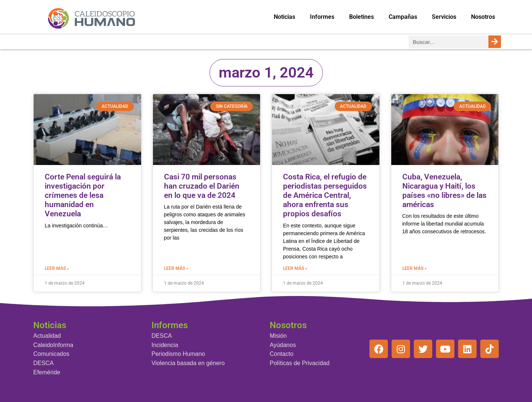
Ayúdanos (283, 345)
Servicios (444, 17)
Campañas (403, 17)
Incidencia (165, 345)
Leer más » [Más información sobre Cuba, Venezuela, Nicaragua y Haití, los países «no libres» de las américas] (415, 268)
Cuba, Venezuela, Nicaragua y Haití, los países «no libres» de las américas (444, 191)
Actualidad (47, 336)
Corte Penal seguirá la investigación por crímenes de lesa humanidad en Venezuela (83, 195)
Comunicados (51, 354)
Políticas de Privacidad (300, 363)
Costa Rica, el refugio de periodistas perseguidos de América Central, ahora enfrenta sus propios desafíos (325, 195)
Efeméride (47, 372)
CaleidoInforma (53, 345)
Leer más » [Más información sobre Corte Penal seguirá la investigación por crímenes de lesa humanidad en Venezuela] (57, 268)
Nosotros (483, 17)
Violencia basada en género (188, 363)
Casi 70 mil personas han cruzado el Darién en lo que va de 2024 (202, 186)
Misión (278, 336)
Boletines (362, 17)
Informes (322, 17)
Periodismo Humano (178, 354)
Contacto (282, 354)
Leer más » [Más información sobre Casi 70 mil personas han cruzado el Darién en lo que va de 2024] (176, 268)
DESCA (43, 363)
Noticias (284, 17)
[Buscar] (495, 42)
